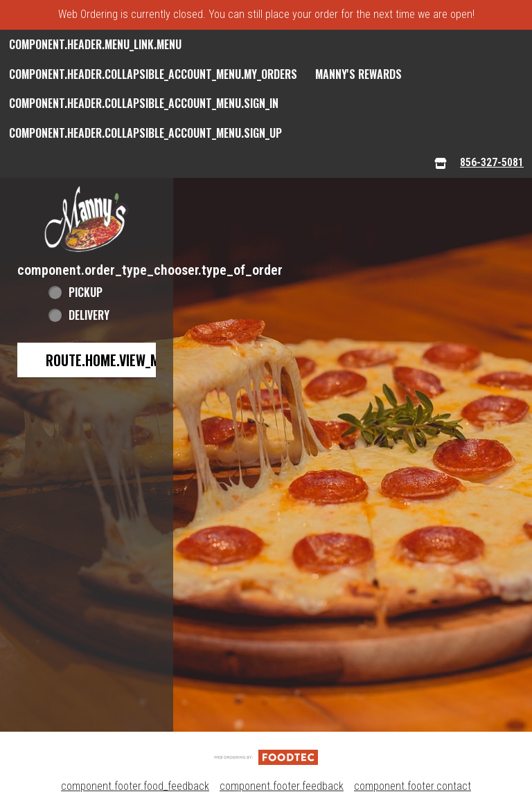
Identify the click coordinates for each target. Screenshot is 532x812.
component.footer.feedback (282, 786)
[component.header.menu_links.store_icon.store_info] (441, 163)
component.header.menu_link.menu (95, 44)
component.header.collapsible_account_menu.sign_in (144, 103)
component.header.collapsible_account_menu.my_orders (153, 74)
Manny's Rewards (358, 74)
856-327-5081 (492, 162)
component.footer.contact (413, 786)
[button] (87, 219)
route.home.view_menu (114, 360)
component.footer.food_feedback (135, 786)
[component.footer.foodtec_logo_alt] (266, 756)
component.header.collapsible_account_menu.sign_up (145, 133)
